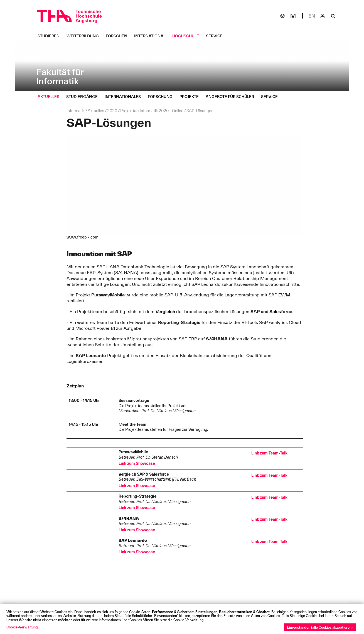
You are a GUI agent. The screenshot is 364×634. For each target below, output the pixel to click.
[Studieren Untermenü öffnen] (51, 36)
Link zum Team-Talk (269, 453)
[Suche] (333, 16)
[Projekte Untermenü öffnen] (191, 97)
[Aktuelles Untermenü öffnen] (51, 97)
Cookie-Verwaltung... (23, 627)
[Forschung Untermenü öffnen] (162, 97)
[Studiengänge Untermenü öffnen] (84, 97)
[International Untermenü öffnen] (152, 36)
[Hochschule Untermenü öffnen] (188, 36)
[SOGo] (282, 16)
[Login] (323, 16)
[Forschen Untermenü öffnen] (119, 36)
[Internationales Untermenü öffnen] (125, 97)
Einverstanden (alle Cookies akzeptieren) (320, 627)
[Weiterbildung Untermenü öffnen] (85, 36)
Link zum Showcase (137, 463)
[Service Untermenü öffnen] (216, 36)
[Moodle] (293, 16)
